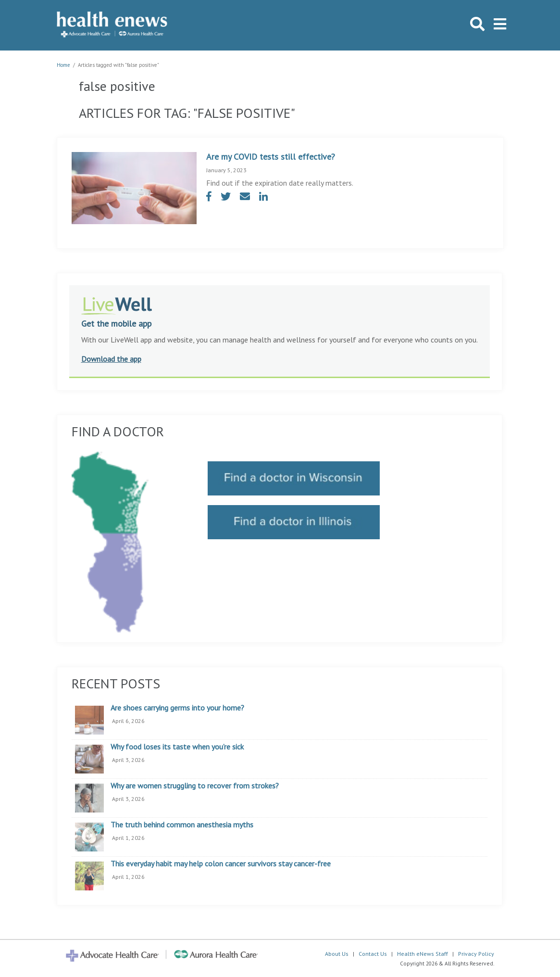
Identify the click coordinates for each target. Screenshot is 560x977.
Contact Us (373, 954)
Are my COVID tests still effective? (271, 157)
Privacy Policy (476, 954)
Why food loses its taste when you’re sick (177, 747)
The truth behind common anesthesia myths (182, 825)
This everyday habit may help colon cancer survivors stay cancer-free (221, 864)
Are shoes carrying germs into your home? (177, 708)
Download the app (111, 359)
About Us (337, 954)
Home (63, 65)
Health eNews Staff (423, 954)
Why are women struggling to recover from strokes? (195, 786)
